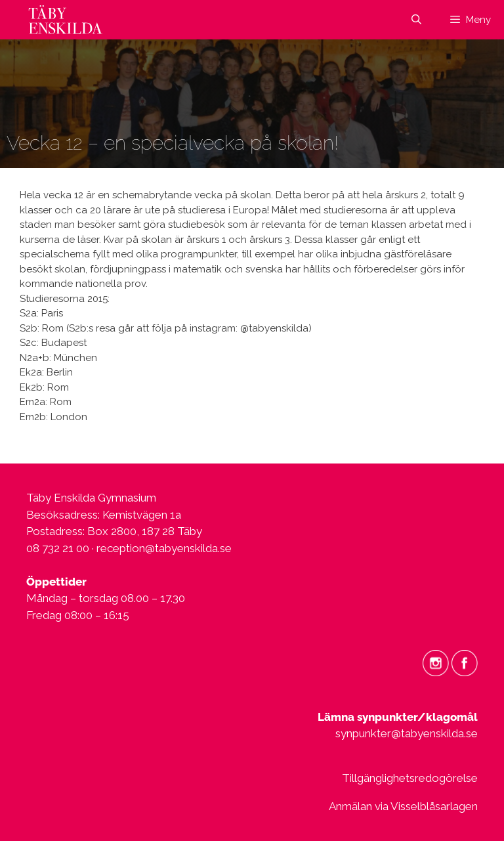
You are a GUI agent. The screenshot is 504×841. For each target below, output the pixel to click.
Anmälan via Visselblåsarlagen (403, 806)
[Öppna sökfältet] (416, 20)
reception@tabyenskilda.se (164, 548)
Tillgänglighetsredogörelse (410, 778)
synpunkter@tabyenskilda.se (407, 733)
